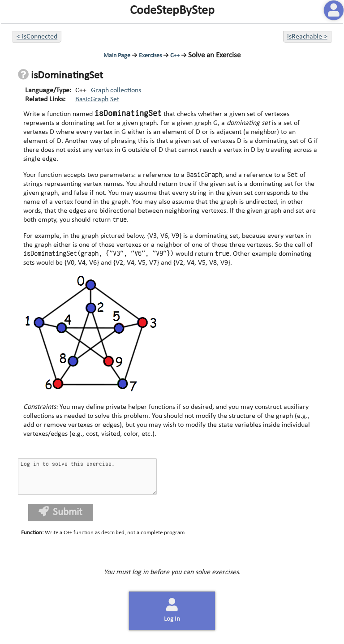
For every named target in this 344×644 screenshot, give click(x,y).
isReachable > (307, 37)
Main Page (117, 56)
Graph (100, 90)
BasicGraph (92, 99)
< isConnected (37, 37)
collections (126, 90)
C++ (175, 56)
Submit (61, 512)
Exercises (150, 56)
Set (115, 99)
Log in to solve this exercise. (87, 477)
